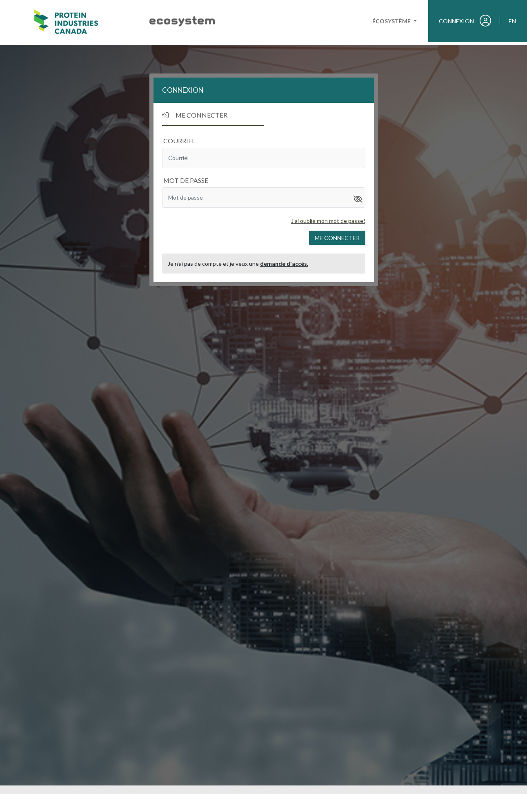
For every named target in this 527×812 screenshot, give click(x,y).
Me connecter (337, 238)
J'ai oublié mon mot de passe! (328, 221)
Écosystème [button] (392, 21)
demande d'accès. (284, 264)
